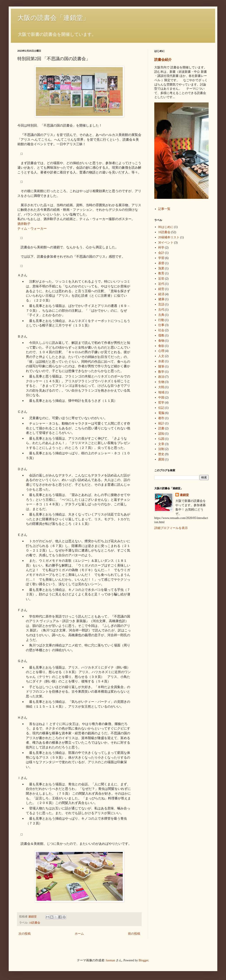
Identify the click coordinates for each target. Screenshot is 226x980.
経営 (161, 289)
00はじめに (166, 227)
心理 (161, 351)
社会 (161, 330)
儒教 (161, 335)
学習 (161, 258)
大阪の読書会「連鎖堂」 (53, 18)
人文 (161, 356)
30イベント (166, 243)
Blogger (143, 960)
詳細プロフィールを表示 (171, 528)
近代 (161, 284)
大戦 (161, 387)
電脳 (161, 413)
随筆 (161, 366)
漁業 (161, 268)
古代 (161, 310)
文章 (161, 444)
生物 (161, 382)
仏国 (161, 439)
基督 (161, 263)
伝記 (161, 408)
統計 (161, 423)
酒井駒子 (24, 224)
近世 (161, 279)
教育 (161, 273)
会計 (161, 253)
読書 (161, 428)
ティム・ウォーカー (32, 228)
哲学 (161, 403)
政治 (161, 377)
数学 (161, 372)
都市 (161, 418)
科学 (161, 248)
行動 (161, 320)
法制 (161, 449)
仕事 (161, 325)
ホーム (79, 934)
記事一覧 (164, 209)
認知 (161, 434)
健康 (161, 299)
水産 (161, 361)
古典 (161, 315)
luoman (111, 960)
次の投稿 (25, 934)
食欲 (161, 346)
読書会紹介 (163, 60)
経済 (161, 294)
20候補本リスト (169, 237)
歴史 (161, 454)
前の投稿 (134, 934)
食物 (161, 341)
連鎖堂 (184, 495)
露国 (161, 459)
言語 (161, 304)
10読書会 (35, 923)
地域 (161, 392)
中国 (161, 398)
